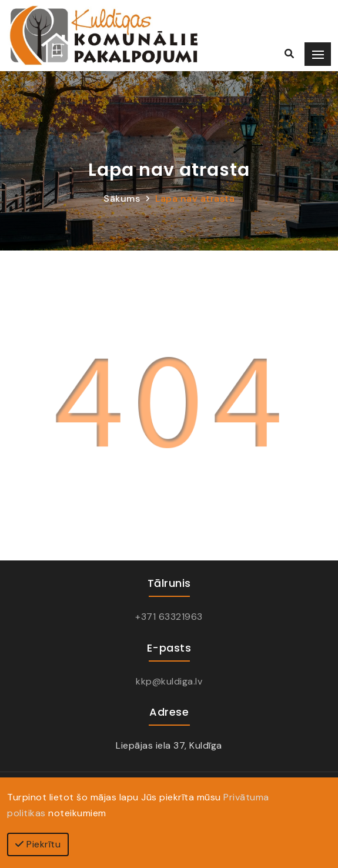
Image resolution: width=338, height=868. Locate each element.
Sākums (122, 198)
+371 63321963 (169, 617)
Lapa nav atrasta (195, 198)
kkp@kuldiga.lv (169, 681)
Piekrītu (38, 844)
